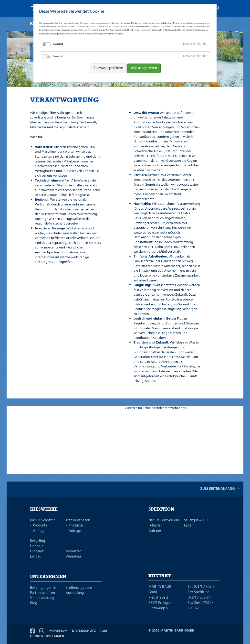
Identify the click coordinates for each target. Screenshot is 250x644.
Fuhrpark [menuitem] (37, 552)
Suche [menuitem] (218, 9)
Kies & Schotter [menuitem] (42, 521)
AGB (104, 631)
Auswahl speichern (108, 68)
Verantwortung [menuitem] (42, 598)
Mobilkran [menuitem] (74, 552)
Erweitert (58, 44)
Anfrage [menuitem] (39, 531)
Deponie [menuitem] (37, 546)
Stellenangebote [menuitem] (79, 588)
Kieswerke (44, 509)
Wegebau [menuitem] (73, 557)
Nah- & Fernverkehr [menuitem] (164, 521)
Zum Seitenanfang (218, 489)
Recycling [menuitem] (37, 541)
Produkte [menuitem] (40, 526)
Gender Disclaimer (47, 636)
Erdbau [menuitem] (36, 557)
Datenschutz (84, 631)
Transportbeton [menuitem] (78, 521)
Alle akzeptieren (144, 68)
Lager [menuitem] (188, 526)
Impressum (58, 631)
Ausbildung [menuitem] (75, 593)
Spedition (161, 509)
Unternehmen (48, 577)
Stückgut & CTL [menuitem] (196, 521)
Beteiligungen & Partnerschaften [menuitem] (43, 590)
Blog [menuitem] (34, 603)
